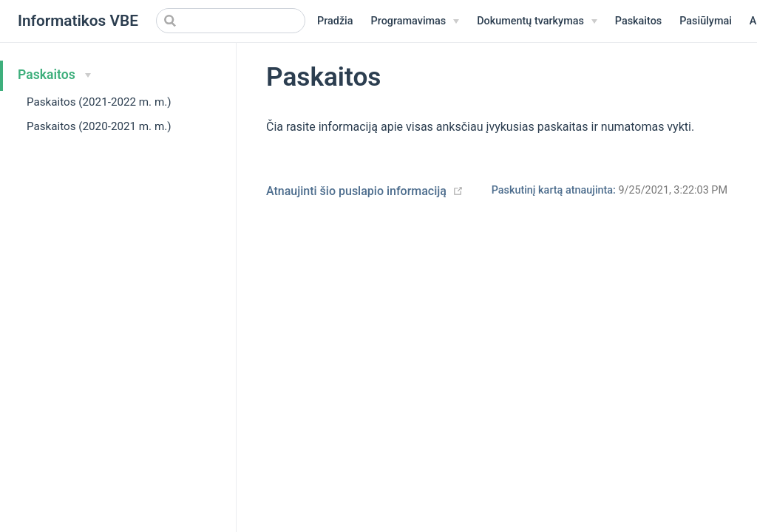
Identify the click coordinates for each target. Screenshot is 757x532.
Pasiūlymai (706, 21)
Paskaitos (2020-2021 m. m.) (99, 126)
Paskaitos (638, 21)
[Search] (231, 21)
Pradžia (335, 21)
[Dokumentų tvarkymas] (537, 21)
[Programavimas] (415, 21)
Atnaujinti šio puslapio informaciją (356, 191)
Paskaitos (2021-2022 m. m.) (99, 102)
